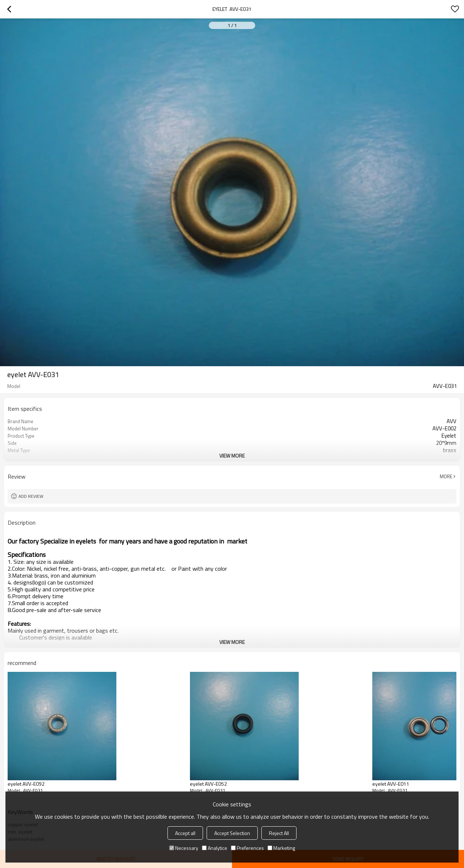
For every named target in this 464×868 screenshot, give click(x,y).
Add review (31, 496)
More (446, 476)
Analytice (215, 848)
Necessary (184, 848)
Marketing (281, 848)
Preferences (247, 848)
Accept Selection (232, 833)
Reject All (279, 833)
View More (232, 456)
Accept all (185, 833)
